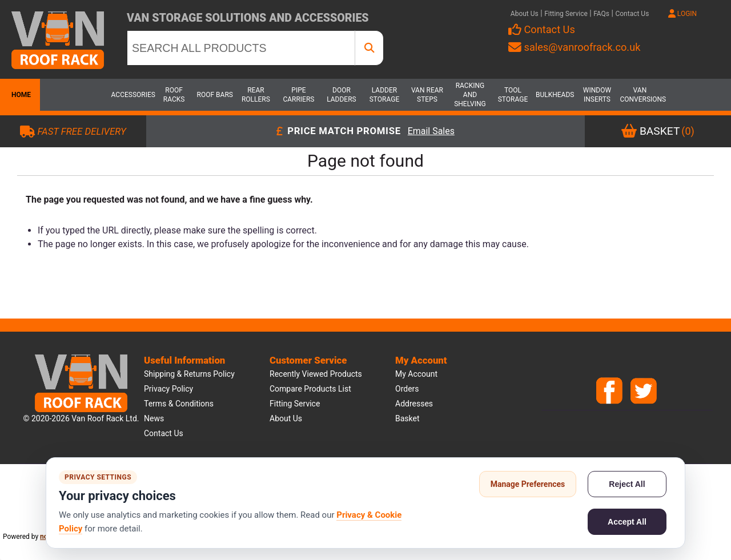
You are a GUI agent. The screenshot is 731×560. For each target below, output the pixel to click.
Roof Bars (215, 95)
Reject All (627, 484)
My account (416, 374)
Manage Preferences (528, 484)
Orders (407, 389)
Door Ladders (342, 95)
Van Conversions (640, 95)
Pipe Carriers (298, 95)
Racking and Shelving (470, 95)
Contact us (164, 433)
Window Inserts (597, 95)
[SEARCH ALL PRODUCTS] (241, 48)
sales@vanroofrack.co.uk (574, 47)
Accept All (627, 522)
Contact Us (632, 14)
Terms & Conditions (179, 404)
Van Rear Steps (427, 95)
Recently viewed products (316, 374)
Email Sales (431, 132)
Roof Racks (174, 95)
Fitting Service (566, 14)
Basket (407, 418)
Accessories (131, 95)
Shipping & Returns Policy (189, 374)
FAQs (601, 14)
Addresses (414, 404)
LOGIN (682, 14)
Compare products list (310, 389)
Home (20, 95)
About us (286, 418)
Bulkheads (555, 95)
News (154, 418)
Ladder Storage (385, 95)
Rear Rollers (256, 95)
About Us (525, 14)
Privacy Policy (168, 389)
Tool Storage (513, 95)
